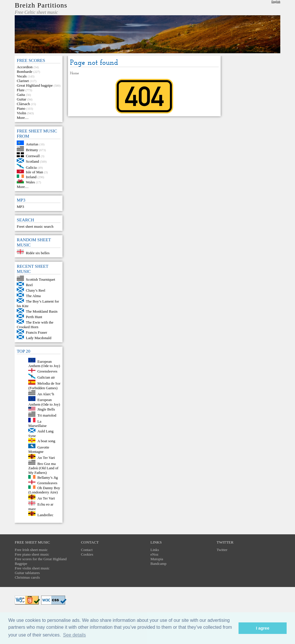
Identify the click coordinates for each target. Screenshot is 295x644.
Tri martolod (47, 415)
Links (155, 550)
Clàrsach (23, 104)
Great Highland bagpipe (35, 85)
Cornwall (33, 156)
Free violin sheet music (32, 568)
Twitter (222, 550)
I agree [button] (262, 628)
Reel (29, 285)
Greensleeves (47, 371)
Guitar (21, 99)
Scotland (33, 161)
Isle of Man (35, 172)
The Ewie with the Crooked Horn (35, 325)
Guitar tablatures (27, 573)
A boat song (46, 441)
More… (23, 118)
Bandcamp (158, 564)
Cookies (87, 554)
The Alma (33, 296)
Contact (87, 550)
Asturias (32, 144)
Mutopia (157, 559)
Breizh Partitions (41, 5)
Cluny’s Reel (36, 290)
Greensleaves (47, 483)
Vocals (22, 76)
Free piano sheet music (32, 554)
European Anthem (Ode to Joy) (44, 363)
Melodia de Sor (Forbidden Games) (44, 386)
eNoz (154, 554)
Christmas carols (27, 577)
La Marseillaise (37, 423)
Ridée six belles (38, 253)
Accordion (25, 67)
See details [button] (74, 635)
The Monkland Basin (42, 311)
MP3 (20, 207)
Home (74, 73)
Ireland (31, 177)
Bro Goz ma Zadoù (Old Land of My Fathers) (43, 468)
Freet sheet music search (35, 226)
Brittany (32, 150)
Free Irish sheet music (31, 550)
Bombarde (24, 72)
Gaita (21, 95)
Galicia (31, 167)
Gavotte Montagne (39, 449)
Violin (21, 113)
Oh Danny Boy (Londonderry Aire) (44, 490)
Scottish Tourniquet (41, 279)
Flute (21, 90)
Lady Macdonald (39, 338)
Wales (30, 182)
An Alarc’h (46, 394)
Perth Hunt (34, 317)
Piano (21, 108)
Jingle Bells (46, 409)
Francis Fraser (37, 332)
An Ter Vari (46, 458)
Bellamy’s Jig (48, 477)
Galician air (46, 377)
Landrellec (46, 515)
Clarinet (23, 81)
